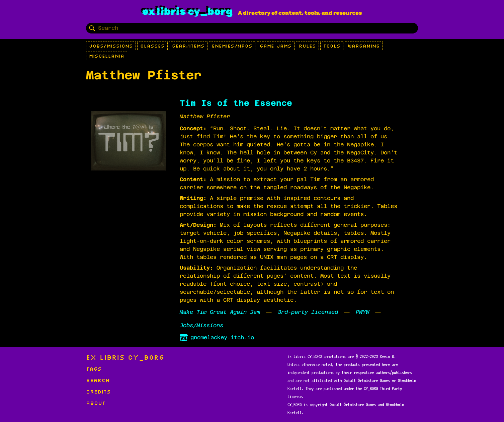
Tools (332, 46)
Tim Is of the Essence (236, 103)
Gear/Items (188, 46)
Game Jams (276, 46)
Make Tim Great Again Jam (220, 312)
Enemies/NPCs (232, 46)
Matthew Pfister (205, 116)
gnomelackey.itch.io (217, 338)
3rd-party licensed (308, 312)
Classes (152, 46)
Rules (307, 46)
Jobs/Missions (111, 46)
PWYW (362, 312)
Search (98, 380)
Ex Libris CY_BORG (187, 11)
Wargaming (364, 46)
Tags (94, 369)
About (96, 403)
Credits (98, 392)
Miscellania (107, 56)
